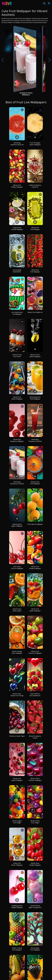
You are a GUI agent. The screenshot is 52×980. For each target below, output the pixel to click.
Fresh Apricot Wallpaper (35, 524)
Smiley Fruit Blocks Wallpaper (17, 864)
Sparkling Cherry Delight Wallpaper (17, 906)
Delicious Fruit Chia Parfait (17, 356)
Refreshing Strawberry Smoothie (17, 483)
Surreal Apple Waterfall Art (17, 271)
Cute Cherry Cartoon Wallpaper (17, 567)
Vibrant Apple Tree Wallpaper (35, 949)
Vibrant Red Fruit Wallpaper (35, 271)
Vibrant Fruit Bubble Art (35, 312)
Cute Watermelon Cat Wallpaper (17, 313)
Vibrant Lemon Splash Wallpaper (35, 356)
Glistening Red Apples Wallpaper (17, 525)
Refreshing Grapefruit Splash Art (17, 144)
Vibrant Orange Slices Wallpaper (17, 652)
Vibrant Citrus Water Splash (17, 610)
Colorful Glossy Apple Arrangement (35, 906)
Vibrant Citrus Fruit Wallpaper (35, 483)
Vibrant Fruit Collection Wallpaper (35, 652)
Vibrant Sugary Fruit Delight (17, 822)
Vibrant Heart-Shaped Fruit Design (17, 695)
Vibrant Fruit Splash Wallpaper (17, 398)
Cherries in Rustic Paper (17, 736)
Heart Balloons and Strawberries (35, 695)
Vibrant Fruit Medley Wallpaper (17, 186)
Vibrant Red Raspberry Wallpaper (17, 440)
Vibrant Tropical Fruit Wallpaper (17, 949)
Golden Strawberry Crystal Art (35, 186)
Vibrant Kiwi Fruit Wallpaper (35, 228)
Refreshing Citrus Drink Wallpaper (35, 398)
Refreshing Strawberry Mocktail (35, 440)
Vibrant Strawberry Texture (35, 737)
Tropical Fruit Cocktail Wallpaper (17, 228)
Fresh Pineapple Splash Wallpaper (35, 144)
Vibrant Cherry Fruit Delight (35, 822)
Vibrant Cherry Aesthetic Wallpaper (35, 779)
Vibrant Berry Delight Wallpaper (35, 864)
